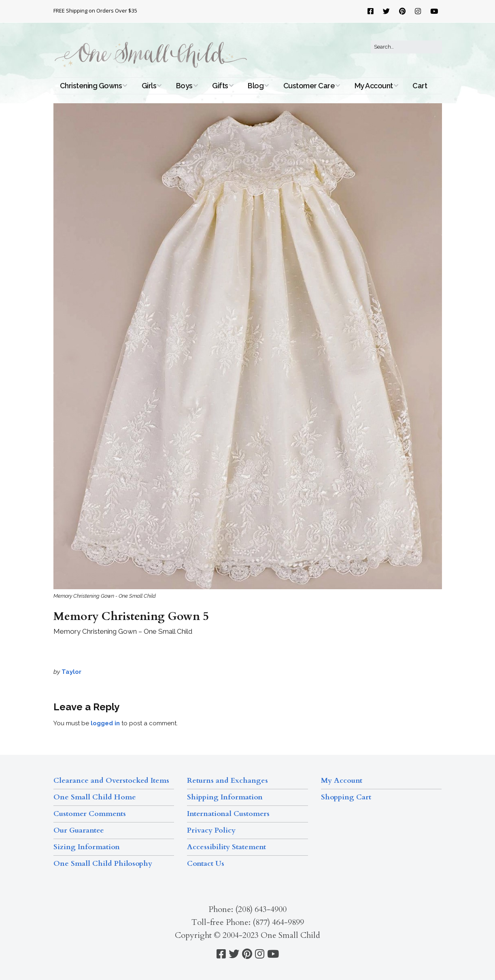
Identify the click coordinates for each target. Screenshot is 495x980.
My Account (374, 86)
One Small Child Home (95, 797)
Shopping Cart (346, 797)
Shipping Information (225, 797)
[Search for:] (406, 47)
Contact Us (206, 864)
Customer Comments (90, 814)
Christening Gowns (91, 86)
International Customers (228, 814)
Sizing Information (87, 847)
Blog (256, 86)
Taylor (71, 672)
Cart (420, 86)
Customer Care (309, 86)
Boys (184, 86)
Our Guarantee (79, 830)
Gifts (220, 86)
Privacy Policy (211, 830)
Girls (149, 86)
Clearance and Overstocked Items (111, 781)
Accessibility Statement (226, 847)
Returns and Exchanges (227, 781)
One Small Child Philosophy (103, 864)
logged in (105, 723)
